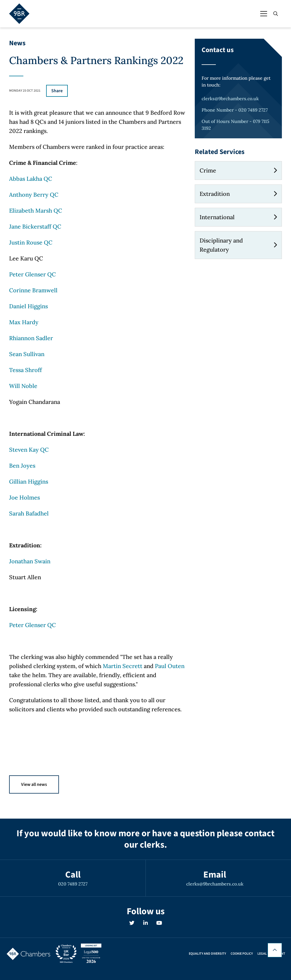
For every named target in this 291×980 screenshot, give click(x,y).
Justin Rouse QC (31, 242)
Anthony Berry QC (34, 195)
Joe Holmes (24, 497)
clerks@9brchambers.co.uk (230, 98)
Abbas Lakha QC (31, 179)
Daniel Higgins (28, 306)
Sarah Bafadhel (29, 513)
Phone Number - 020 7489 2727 (235, 110)
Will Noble (23, 386)
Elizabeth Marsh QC (36, 210)
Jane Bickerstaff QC (35, 226)
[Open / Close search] (276, 14)
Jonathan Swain (30, 561)
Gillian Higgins (29, 481)
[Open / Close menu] (264, 14)
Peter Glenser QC (32, 274)
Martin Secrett (123, 666)
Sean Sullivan (27, 354)
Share (57, 91)
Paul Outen (170, 666)
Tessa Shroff (25, 370)
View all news (34, 784)
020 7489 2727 (73, 884)
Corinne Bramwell (33, 290)
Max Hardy (24, 322)
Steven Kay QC (29, 450)
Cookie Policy (242, 954)
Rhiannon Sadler (31, 338)
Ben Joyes (22, 466)
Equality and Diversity (207, 954)
